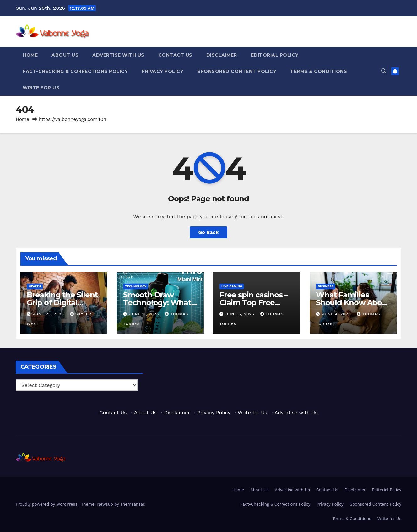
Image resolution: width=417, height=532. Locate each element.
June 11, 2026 (145, 314)
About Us (65, 55)
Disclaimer (222, 55)
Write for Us (41, 88)
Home (30, 55)
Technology (136, 286)
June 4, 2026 (337, 314)
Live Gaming (232, 286)
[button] (384, 71)
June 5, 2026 (241, 314)
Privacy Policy (162, 71)
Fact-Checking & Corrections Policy (75, 71)
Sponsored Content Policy (237, 71)
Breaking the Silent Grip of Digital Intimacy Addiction (62, 303)
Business (326, 286)
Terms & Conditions (319, 71)
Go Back (209, 232)
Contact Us (175, 55)
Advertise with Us (118, 55)
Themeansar (132, 504)
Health (35, 286)
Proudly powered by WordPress (47, 504)
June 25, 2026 (49, 314)
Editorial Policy (275, 55)
